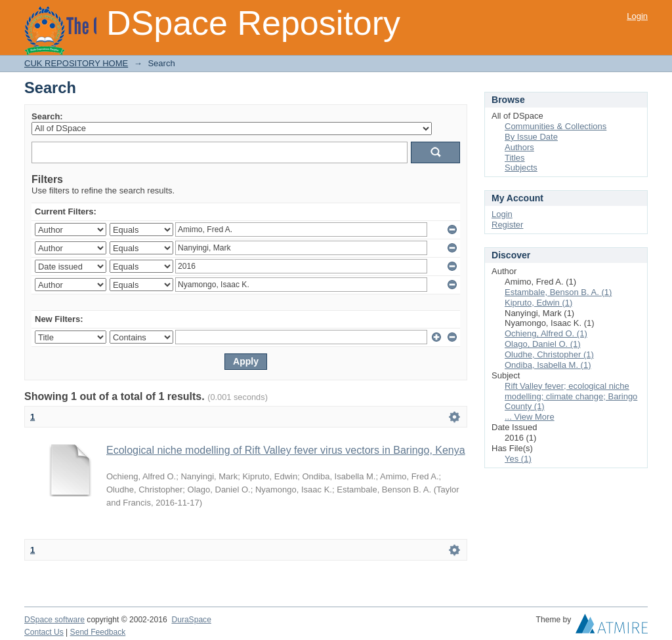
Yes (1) (518, 459)
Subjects (521, 168)
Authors (519, 147)
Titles (515, 158)
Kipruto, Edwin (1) (538, 303)
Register (507, 225)
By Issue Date (531, 137)
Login (637, 16)
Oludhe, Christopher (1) (549, 354)
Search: (47, 116)
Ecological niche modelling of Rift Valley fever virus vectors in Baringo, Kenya (286, 450)
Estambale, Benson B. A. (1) (558, 292)
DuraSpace (191, 620)
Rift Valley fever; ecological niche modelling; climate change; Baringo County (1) (571, 396)
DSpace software (54, 620)
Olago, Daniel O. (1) (543, 344)
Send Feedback (98, 632)
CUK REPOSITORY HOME (76, 63)
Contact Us (44, 632)
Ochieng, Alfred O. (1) (546, 333)
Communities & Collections (556, 126)
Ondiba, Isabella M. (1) (548, 365)
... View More (530, 417)
